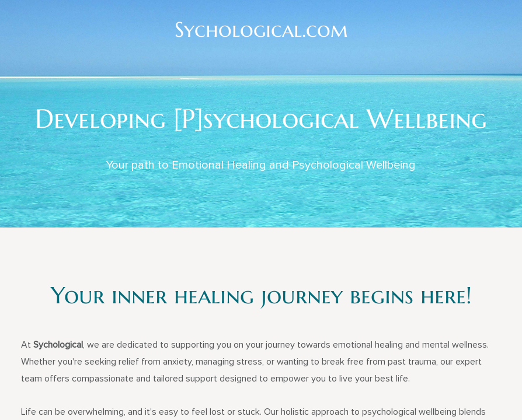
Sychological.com (261, 29)
